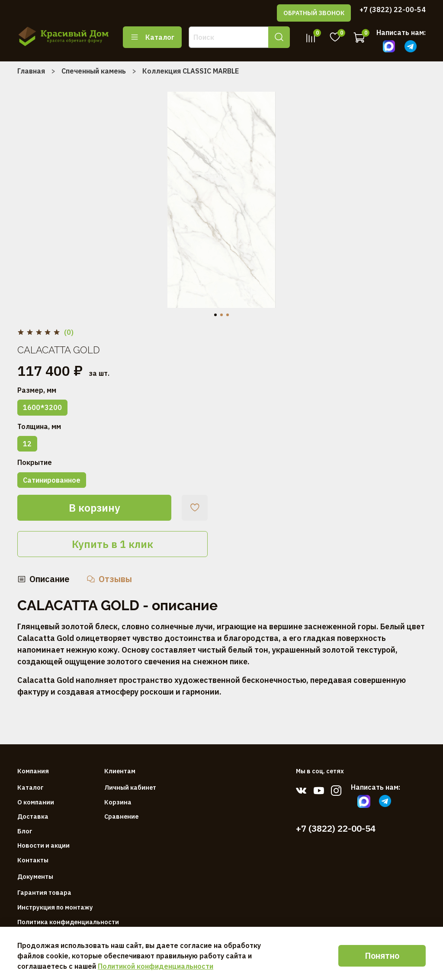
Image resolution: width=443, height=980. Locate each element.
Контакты (33, 860)
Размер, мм (37, 390)
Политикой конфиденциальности (156, 966)
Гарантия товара (44, 892)
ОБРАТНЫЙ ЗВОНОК (314, 13)
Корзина (118, 802)
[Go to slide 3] (228, 315)
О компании (36, 802)
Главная (31, 71)
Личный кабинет (130, 787)
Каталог (152, 37)
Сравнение (121, 816)
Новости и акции (43, 845)
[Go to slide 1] (215, 315)
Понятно (382, 956)
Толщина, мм (39, 427)
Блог (25, 831)
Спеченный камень (94, 71)
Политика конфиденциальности (68, 922)
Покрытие (35, 463)
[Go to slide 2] (221, 315)
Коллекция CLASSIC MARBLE (191, 71)
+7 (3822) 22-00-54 (393, 10)
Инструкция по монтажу (55, 907)
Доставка (33, 816)
